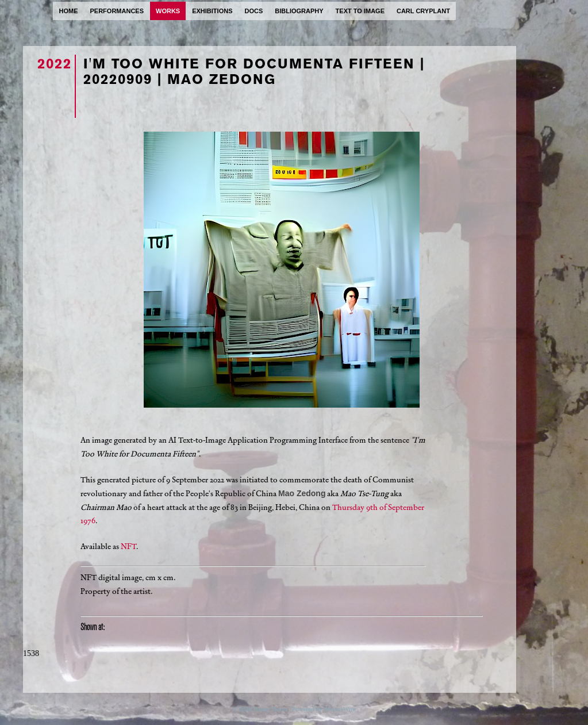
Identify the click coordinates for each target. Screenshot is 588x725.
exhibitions (212, 11)
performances (117, 11)
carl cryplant (423, 11)
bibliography (299, 11)
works (168, 11)
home (69, 11)
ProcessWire (339, 709)
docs (253, 11)
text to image (360, 11)
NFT (128, 546)
